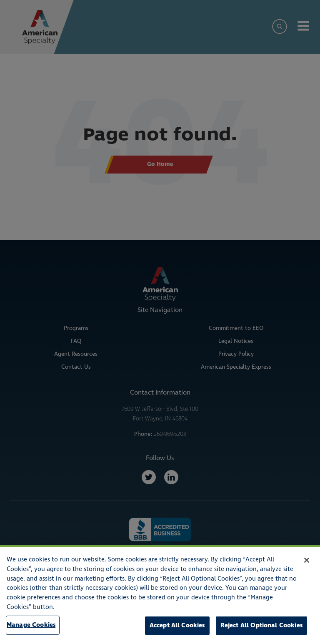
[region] (160, 595)
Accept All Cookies (177, 625)
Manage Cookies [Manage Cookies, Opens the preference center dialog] (31, 625)
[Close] (307, 560)
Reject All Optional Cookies (261, 625)
